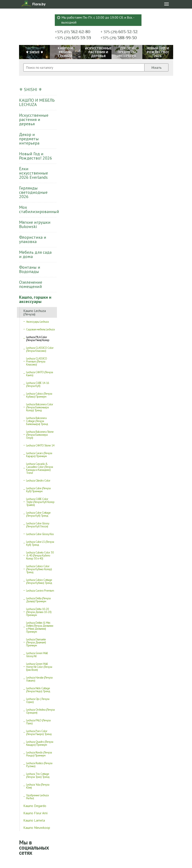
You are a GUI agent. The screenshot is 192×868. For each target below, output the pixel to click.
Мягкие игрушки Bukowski (35, 224)
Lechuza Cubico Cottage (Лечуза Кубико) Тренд (39, 581)
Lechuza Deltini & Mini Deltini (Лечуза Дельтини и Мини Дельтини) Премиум (40, 627)
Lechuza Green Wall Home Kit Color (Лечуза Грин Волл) (39, 667)
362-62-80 (73, 32)
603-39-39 (73, 38)
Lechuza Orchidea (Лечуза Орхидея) (40, 711)
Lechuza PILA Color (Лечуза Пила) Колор (38, 339)
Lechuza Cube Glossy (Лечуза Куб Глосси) (38, 525)
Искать (156, 67)
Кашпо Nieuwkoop (37, 828)
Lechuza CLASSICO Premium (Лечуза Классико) (36, 361)
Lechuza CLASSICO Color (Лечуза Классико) (40, 349)
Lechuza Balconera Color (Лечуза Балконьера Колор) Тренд (40, 407)
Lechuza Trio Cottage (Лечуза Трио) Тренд (38, 775)
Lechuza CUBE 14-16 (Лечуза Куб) (38, 384)
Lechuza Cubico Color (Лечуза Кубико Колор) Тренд (39, 569)
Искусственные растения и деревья (34, 119)
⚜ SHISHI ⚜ (31, 89)
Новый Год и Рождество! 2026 (36, 156)
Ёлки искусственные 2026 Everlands (33, 173)
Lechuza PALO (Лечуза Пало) (38, 722)
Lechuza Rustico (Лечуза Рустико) (39, 765)
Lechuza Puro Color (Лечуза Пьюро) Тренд (39, 732)
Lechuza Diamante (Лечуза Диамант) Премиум (36, 642)
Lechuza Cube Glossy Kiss (40, 534)
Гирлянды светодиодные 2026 (33, 192)
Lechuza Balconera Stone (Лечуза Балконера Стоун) (40, 435)
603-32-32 (119, 32)
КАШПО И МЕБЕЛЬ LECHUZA (37, 102)
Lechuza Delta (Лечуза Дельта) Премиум (38, 600)
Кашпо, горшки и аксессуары (35, 299)
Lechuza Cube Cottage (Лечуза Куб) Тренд (38, 514)
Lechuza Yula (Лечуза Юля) (38, 786)
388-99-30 (119, 38)
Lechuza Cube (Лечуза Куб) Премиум (38, 490)
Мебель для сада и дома (35, 254)
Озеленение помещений (31, 284)
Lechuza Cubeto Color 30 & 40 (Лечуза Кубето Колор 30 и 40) (40, 555)
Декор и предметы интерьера (29, 139)
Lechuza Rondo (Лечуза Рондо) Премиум (39, 754)
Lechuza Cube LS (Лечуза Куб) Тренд (40, 543)
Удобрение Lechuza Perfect (37, 797)
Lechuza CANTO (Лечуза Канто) (39, 374)
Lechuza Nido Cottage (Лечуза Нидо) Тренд (38, 690)
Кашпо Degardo (35, 806)
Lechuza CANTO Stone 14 (40, 445)
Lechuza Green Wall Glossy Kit (37, 655)
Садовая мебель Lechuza (40, 329)
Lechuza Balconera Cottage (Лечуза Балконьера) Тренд (37, 421)
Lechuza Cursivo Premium (40, 591)
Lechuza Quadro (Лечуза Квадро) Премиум (40, 743)
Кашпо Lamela (34, 820)
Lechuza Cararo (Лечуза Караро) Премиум (39, 455)
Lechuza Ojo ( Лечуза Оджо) (38, 700)
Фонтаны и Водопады (30, 269)
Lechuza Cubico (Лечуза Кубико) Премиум (39, 395)
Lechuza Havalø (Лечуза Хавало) (39, 679)
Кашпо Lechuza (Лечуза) (35, 312)
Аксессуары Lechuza (37, 322)
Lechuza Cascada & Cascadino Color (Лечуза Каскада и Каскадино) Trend (39, 468)
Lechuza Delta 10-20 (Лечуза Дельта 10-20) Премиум (39, 612)
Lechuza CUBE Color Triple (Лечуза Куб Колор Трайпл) (40, 502)
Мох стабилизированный (38, 209)
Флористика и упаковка (33, 239)
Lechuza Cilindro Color (38, 480)
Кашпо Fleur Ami (35, 813)
